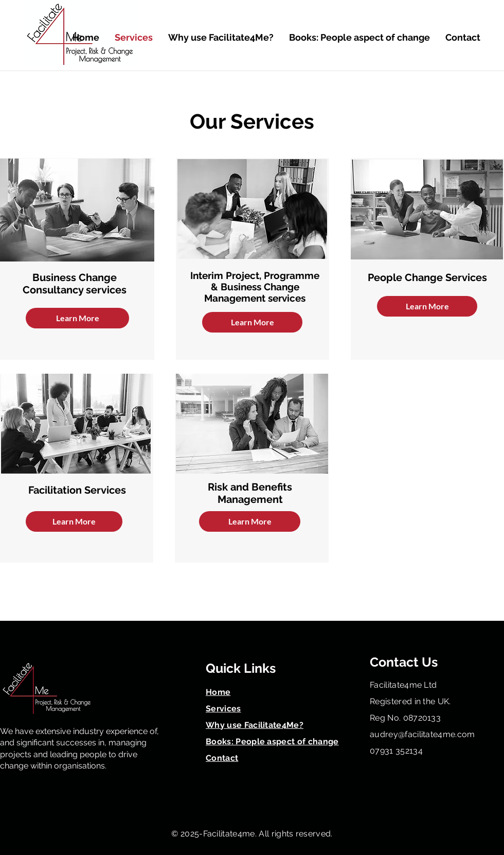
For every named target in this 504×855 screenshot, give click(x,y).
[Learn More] (77, 318)
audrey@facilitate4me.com (422, 734)
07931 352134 (396, 751)
